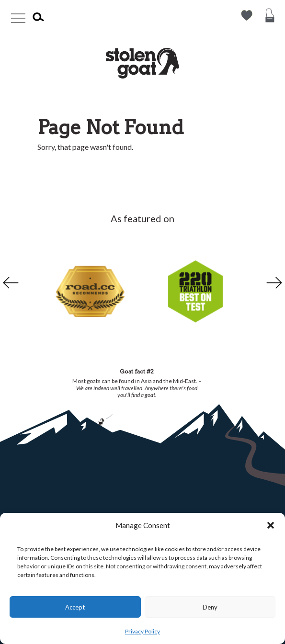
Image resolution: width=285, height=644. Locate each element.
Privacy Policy (142, 631)
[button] (271, 525)
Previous (10, 283)
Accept (75, 607)
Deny (210, 607)
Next (275, 283)
